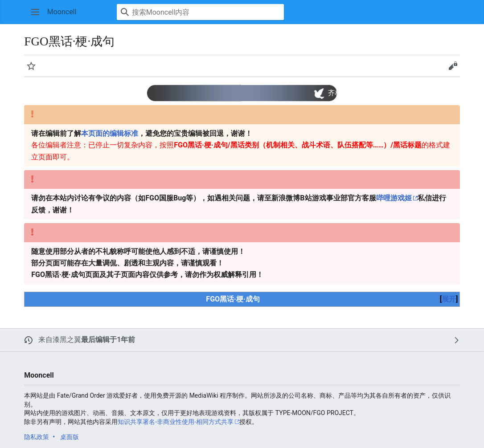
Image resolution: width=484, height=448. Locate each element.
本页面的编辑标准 (110, 133)
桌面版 (70, 437)
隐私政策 (37, 437)
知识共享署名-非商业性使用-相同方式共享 (176, 422)
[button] (35, 12)
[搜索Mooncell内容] (200, 12)
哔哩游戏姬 (394, 198)
